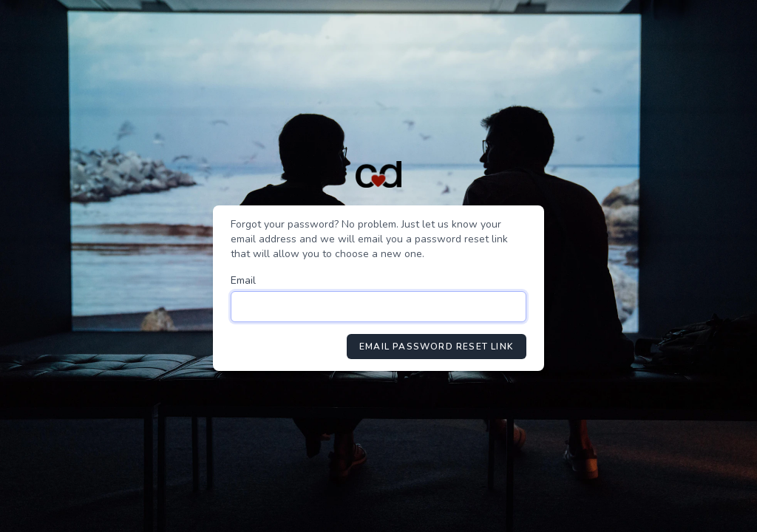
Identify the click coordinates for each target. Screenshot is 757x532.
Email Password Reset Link (437, 347)
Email (243, 280)
